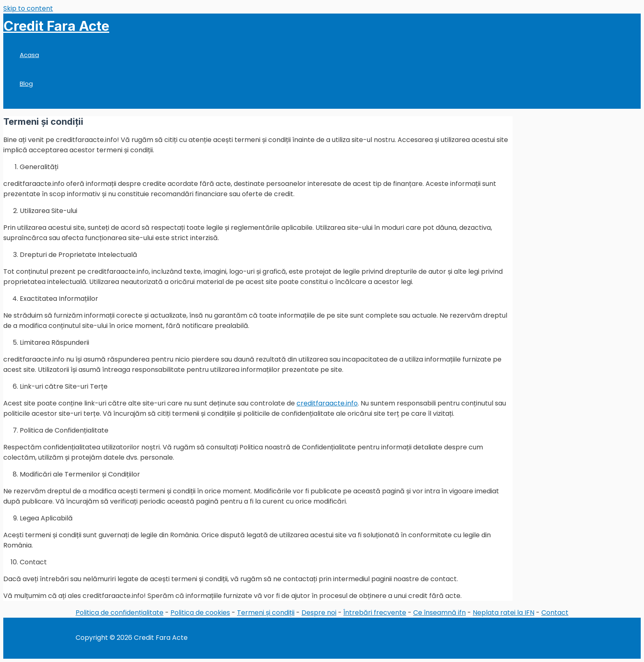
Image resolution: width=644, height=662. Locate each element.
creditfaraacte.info (327, 403)
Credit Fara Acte (56, 26)
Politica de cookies (200, 613)
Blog (26, 84)
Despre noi (319, 613)
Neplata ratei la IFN (504, 613)
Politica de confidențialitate (120, 613)
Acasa (29, 55)
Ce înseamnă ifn (439, 613)
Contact (555, 613)
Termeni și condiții (266, 613)
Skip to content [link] (28, 8)
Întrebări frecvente (375, 613)
